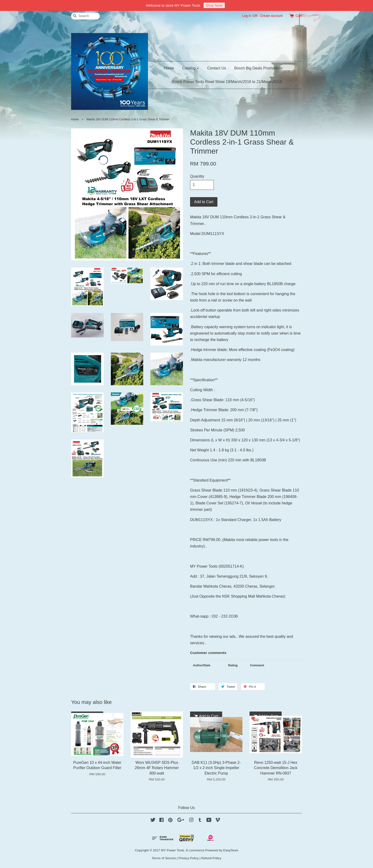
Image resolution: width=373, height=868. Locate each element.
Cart (299, 16)
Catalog (191, 68)
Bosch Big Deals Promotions (258, 68)
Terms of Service (164, 858)
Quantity (197, 176)
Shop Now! (214, 5)
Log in (247, 16)
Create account (271, 16)
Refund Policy (211, 858)
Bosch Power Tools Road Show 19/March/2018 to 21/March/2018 (227, 82)
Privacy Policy (189, 858)
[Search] (85, 16)
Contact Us (217, 68)
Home (169, 68)
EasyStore (231, 850)
